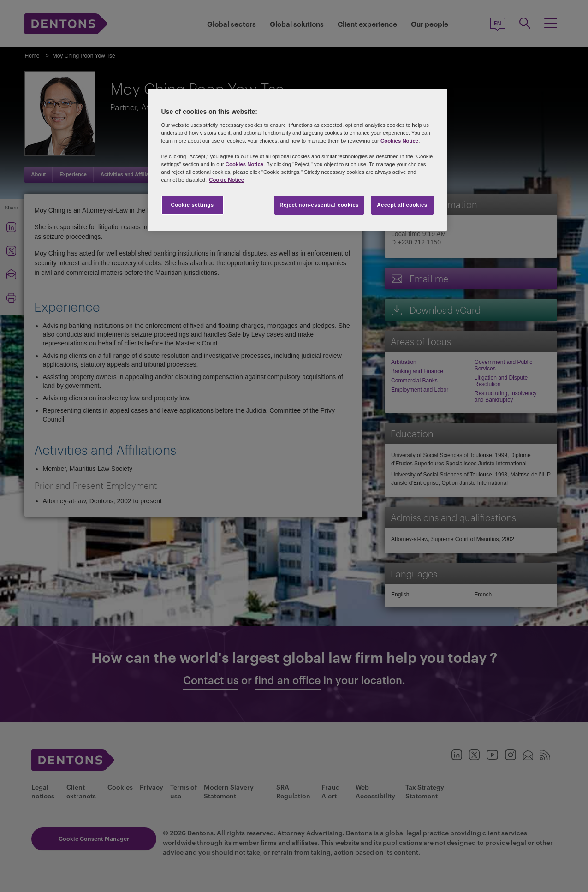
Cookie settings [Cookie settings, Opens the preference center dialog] (192, 205)
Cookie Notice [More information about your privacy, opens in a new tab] (226, 180)
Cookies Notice (399, 141)
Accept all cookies (402, 205)
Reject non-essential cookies (319, 205)
